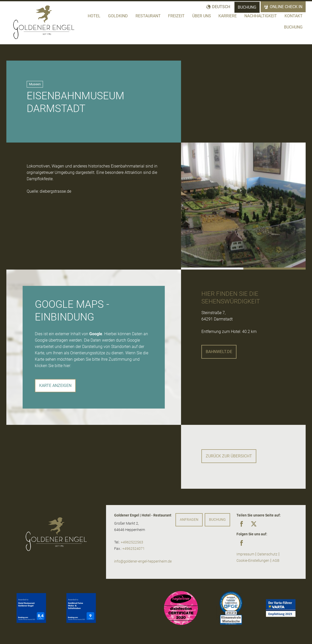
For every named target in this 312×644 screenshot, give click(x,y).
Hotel (94, 16)
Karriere (228, 16)
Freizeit (176, 16)
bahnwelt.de (219, 352)
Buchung (247, 7)
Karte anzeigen (55, 386)
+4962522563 (132, 542)
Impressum (245, 554)
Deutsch (221, 7)
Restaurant (148, 16)
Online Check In (286, 7)
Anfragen (189, 520)
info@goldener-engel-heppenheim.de (143, 561)
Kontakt (294, 16)
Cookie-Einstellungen (253, 561)
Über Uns (202, 16)
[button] (212, 269)
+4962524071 (133, 549)
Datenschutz (267, 554)
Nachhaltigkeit (261, 16)
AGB (276, 561)
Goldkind (118, 16)
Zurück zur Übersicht (229, 456)
